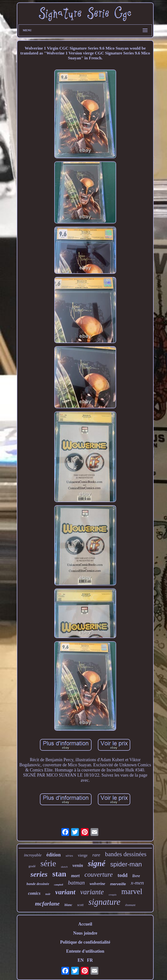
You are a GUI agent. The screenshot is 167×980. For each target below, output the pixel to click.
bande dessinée (38, 884)
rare (96, 855)
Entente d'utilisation (85, 951)
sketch (64, 867)
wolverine (97, 884)
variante (92, 892)
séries (69, 856)
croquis (112, 895)
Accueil (85, 924)
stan (59, 874)
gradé (32, 866)
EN (81, 960)
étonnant (130, 905)
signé (97, 864)
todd (123, 875)
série (48, 863)
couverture (99, 875)
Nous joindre (85, 933)
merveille (118, 884)
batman (76, 883)
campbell (59, 885)
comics (34, 893)
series (39, 874)
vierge (83, 855)
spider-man (126, 864)
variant (65, 892)
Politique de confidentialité (85, 942)
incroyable (33, 855)
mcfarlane (47, 904)
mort (75, 876)
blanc (68, 905)
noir (48, 894)
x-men (137, 883)
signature (104, 902)
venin (78, 865)
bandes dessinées (126, 854)
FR (90, 960)
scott (80, 905)
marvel (132, 891)
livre (136, 876)
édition (54, 855)
